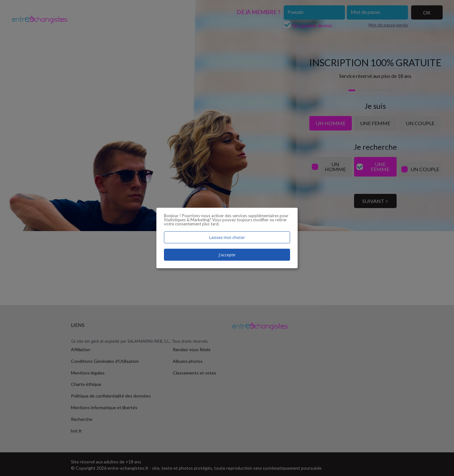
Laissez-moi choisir (227, 237)
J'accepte (227, 255)
